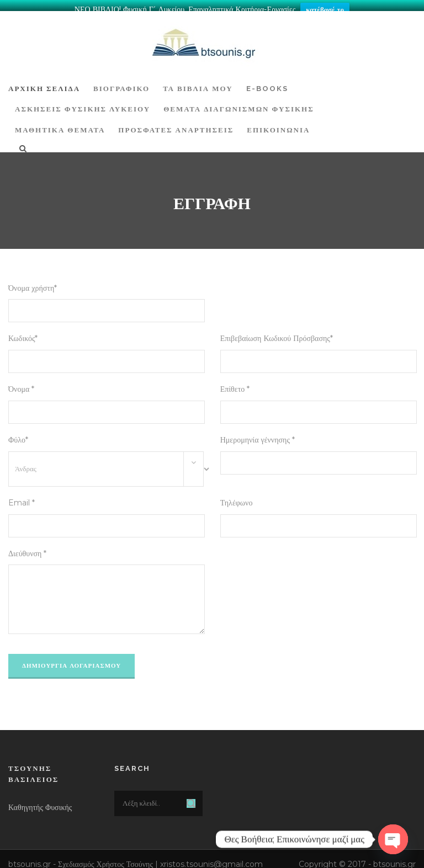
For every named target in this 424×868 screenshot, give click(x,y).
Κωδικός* (23, 333)
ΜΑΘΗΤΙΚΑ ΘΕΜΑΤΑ (60, 124)
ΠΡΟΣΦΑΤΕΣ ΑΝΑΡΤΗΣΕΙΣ (176, 124)
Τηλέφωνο (237, 497)
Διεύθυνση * (27, 548)
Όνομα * (21, 384)
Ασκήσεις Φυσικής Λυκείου (83, 103)
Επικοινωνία (278, 124)
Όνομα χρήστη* (33, 283)
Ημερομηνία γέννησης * (258, 434)
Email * (22, 497)
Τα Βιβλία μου (198, 83)
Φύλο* (18, 434)
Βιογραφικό (121, 83)
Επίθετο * (235, 384)
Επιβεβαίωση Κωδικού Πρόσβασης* (277, 333)
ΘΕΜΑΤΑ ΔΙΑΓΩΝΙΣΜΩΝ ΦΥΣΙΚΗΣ (239, 103)
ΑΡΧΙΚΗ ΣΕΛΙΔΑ (44, 83)
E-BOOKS (267, 83)
